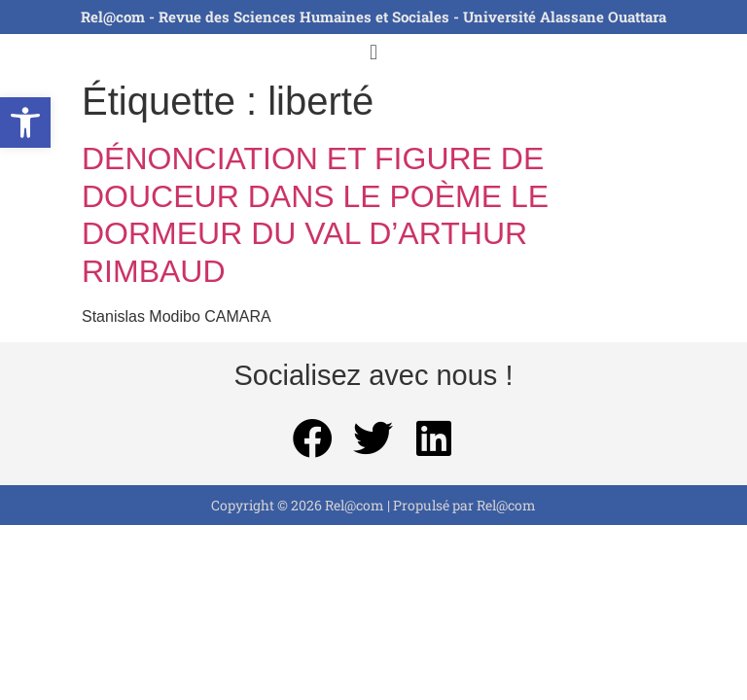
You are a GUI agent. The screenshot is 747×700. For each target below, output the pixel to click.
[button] (25, 122)
